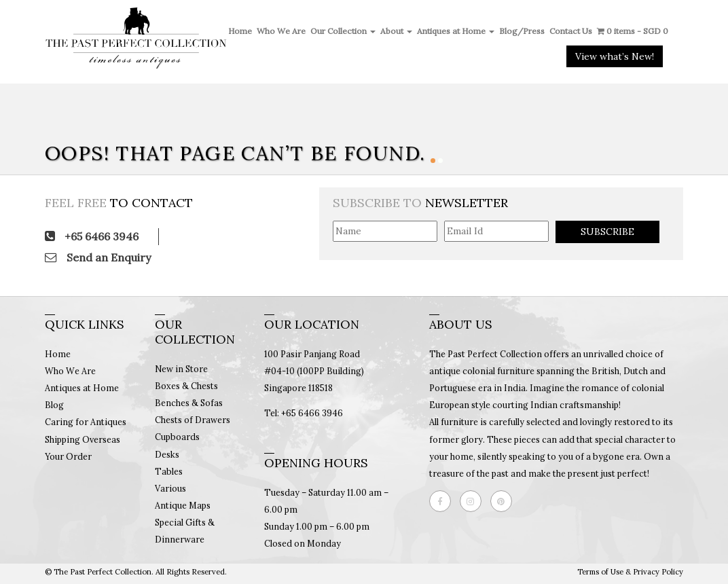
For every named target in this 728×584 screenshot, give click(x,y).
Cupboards (177, 437)
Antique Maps (183, 505)
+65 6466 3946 (92, 236)
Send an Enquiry (98, 257)
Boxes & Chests (186, 386)
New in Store (181, 369)
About (396, 31)
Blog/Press (522, 31)
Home (240, 31)
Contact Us (571, 31)
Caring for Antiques (86, 422)
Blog (54, 405)
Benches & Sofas (189, 403)
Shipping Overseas (83, 439)
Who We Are (281, 31)
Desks (167, 454)
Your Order (68, 456)
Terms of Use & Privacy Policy (630, 572)
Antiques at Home (456, 31)
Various (170, 488)
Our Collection (343, 31)
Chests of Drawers (193, 420)
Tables (169, 471)
